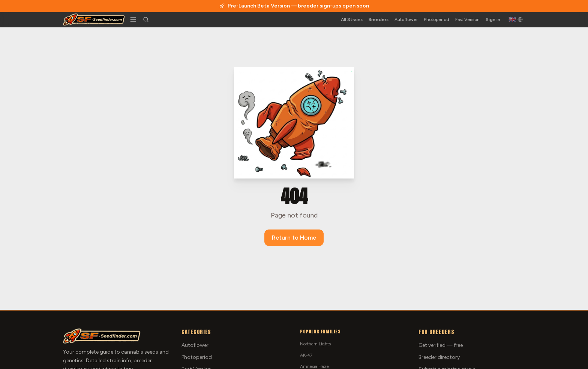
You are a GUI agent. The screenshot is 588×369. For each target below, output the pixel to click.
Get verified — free (441, 345)
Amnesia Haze (314, 366)
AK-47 (306, 355)
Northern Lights (315, 344)
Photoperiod (436, 19)
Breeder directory (439, 357)
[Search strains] (146, 19)
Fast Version (467, 19)
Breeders (379, 19)
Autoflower (406, 19)
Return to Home (294, 238)
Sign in (493, 19)
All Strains (352, 19)
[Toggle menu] (133, 19)
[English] (516, 19)
